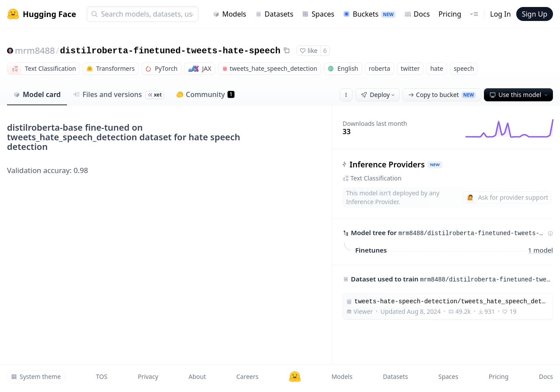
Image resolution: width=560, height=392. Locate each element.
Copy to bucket (442, 95)
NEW (435, 165)
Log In (500, 14)
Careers (247, 376)
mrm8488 (35, 50)
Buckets (369, 14)
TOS (101, 376)
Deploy (378, 95)
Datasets (274, 14)
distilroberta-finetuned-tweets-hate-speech (170, 51)
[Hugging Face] (295, 377)
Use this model (519, 95)
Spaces (318, 14)
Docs (417, 14)
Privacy (148, 376)
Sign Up (535, 14)
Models (229, 14)
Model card (37, 94)
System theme (36, 376)
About (197, 376)
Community (205, 94)
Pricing (450, 14)
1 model (541, 250)
